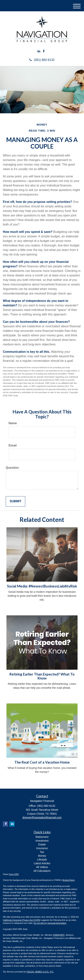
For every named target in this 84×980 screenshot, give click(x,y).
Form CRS (14, 874)
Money (42, 856)
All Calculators (42, 871)
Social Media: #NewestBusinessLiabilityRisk (42, 586)
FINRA (56, 935)
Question (12, 468)
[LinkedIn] (39, 51)
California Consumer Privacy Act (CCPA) (22, 920)
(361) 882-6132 (42, 60)
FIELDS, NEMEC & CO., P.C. (40, 972)
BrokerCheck (69, 880)
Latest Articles (42, 863)
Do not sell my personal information (50, 923)
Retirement (42, 837)
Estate (42, 844)
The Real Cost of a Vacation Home (42, 762)
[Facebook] (44, 51)
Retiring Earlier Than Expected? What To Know (42, 676)
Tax (42, 852)
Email (13, 445)
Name (13, 423)
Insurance (42, 848)
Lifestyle (42, 860)
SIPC (62, 935)
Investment (42, 841)
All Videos (42, 867)
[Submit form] (15, 501)
